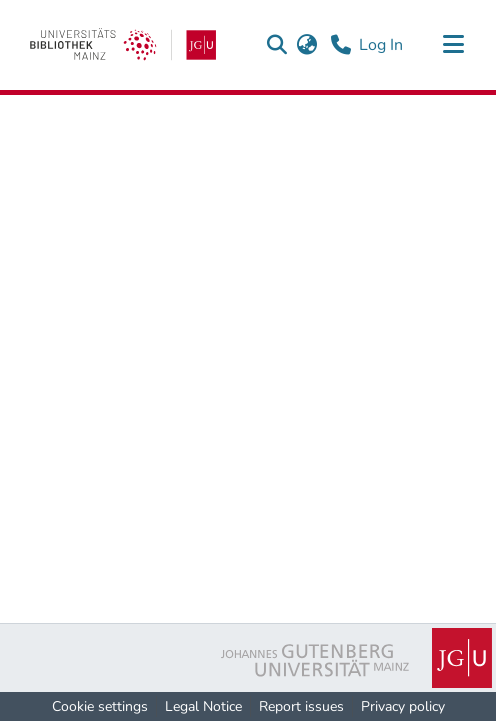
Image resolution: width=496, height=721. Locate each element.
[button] (276, 45)
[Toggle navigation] (453, 45)
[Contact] (340, 45)
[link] (123, 45)
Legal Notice (203, 706)
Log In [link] (382, 45)
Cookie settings (100, 706)
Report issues (301, 706)
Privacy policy (403, 706)
